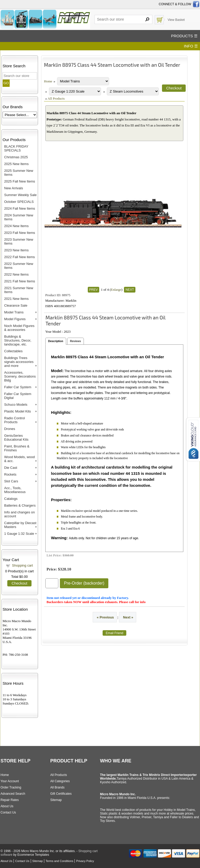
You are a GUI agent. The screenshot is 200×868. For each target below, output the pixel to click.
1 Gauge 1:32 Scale (19, 534)
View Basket (176, 20)
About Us (7, 806)
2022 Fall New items (20, 257)
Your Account (10, 781)
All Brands (57, 787)
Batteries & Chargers (20, 505)
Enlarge (116, 290)
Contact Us (8, 812)
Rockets (10, 474)
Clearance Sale (16, 305)
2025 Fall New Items (20, 181)
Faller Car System (18, 387)
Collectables (13, 351)
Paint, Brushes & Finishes (17, 448)
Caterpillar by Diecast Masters (20, 525)
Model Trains (14, 312)
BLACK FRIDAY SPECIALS (16, 148)
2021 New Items (16, 299)
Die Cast (11, 468)
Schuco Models (16, 405)
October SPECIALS (19, 202)
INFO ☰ (191, 46)
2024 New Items (16, 226)
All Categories (60, 781)
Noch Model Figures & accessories (19, 328)
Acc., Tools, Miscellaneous (15, 490)
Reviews (76, 341)
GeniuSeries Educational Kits (16, 438)
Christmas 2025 (16, 157)
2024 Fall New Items (20, 208)
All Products (56, 98)
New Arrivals (14, 188)
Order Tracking (11, 787)
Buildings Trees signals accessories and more (19, 362)
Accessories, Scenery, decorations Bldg (20, 376)
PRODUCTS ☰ (184, 36)
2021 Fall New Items (20, 281)
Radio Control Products (15, 420)
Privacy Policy (85, 861)
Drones (10, 429)
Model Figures (15, 319)
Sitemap (56, 800)
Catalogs (11, 499)
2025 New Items (16, 164)
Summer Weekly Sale (20, 195)
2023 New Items (16, 250)
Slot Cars (11, 481)
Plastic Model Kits (18, 411)
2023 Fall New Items (20, 233)
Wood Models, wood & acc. (20, 459)
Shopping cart (22, 565)
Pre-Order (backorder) (84, 583)
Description (56, 341)
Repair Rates (10, 800)
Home (48, 81)
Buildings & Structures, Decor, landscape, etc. (18, 340)
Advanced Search (13, 794)
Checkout (19, 583)
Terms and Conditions (59, 861)
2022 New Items (16, 274)
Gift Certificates (61, 794)
